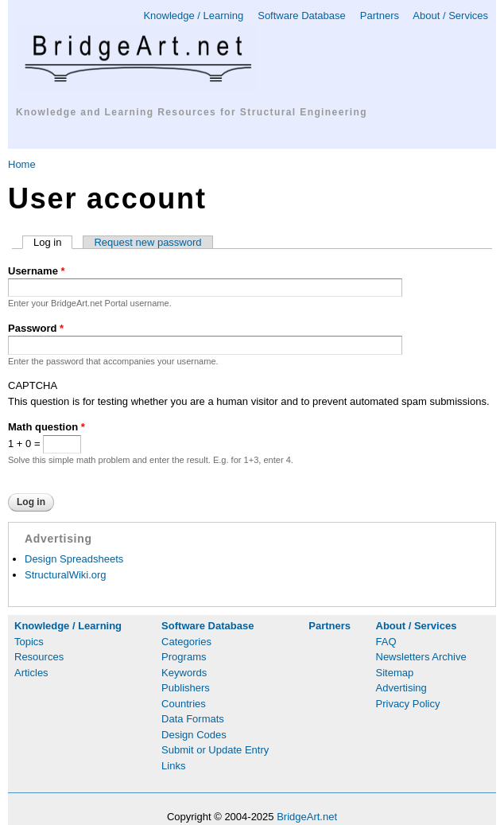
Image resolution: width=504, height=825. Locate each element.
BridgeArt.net (307, 817)
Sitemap (395, 673)
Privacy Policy (408, 704)
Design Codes (194, 735)
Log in (53, 242)
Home (22, 164)
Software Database (302, 16)
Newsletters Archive (421, 657)
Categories (186, 642)
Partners (380, 16)
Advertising (401, 688)
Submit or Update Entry (215, 750)
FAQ (386, 642)
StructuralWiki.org (66, 575)
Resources (39, 657)
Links (173, 766)
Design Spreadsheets (74, 559)
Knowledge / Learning (193, 16)
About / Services (450, 16)
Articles (31, 673)
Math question (47, 427)
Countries (184, 704)
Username (37, 271)
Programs (184, 657)
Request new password (147, 242)
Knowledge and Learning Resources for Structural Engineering (192, 112)
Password (36, 328)
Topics (29, 642)
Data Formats (193, 719)
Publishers (186, 688)
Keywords (184, 673)
